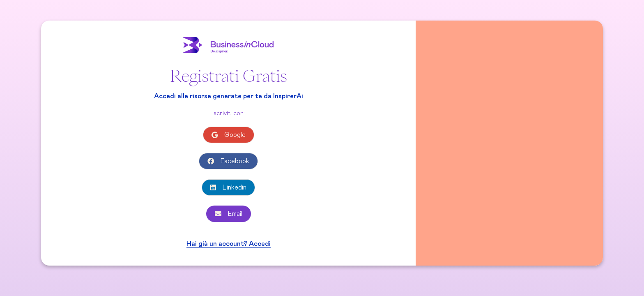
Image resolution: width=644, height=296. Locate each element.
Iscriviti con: (229, 113)
